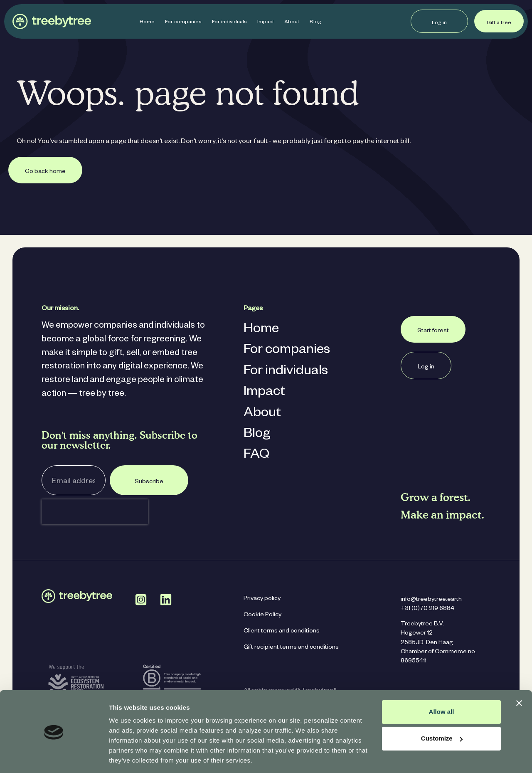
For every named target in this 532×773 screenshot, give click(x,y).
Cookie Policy (262, 615)
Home (147, 22)
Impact (266, 22)
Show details (128, 757)
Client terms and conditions (282, 632)
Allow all (442, 685)
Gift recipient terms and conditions (291, 648)
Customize (442, 712)
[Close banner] (519, 677)
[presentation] (95, 512)
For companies (183, 22)
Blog (315, 22)
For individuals (229, 22)
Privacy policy (262, 599)
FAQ (256, 456)
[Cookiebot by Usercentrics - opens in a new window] (54, 757)
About (292, 22)
